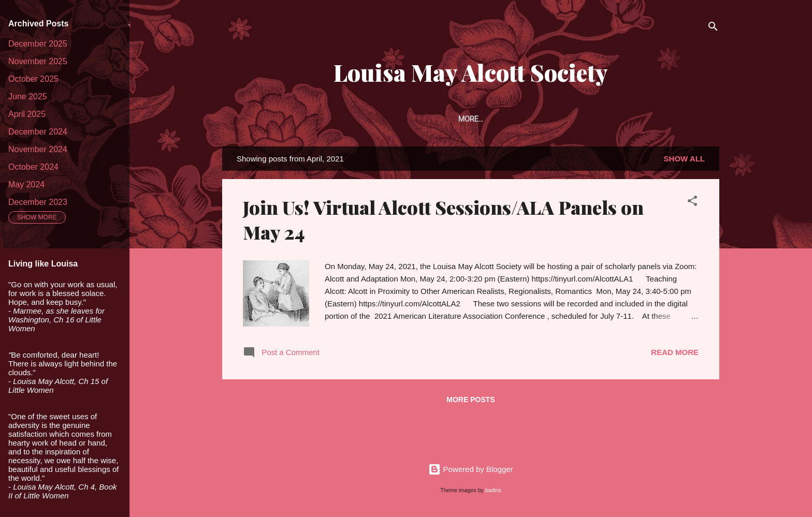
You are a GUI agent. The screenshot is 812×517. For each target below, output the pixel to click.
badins (493, 490)
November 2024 (38, 149)
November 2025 (38, 61)
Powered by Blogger (470, 469)
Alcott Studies (606, 119)
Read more (675, 354)
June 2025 (28, 97)
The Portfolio (530, 119)
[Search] (713, 28)
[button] (692, 205)
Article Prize (457, 119)
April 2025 (27, 114)
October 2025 (33, 79)
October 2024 (33, 167)
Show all (684, 161)
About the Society (310, 119)
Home (244, 119)
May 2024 (26, 184)
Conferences (682, 119)
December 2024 (38, 132)
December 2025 (38, 44)
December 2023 (38, 202)
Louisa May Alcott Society (471, 72)
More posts (470, 402)
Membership (389, 119)
